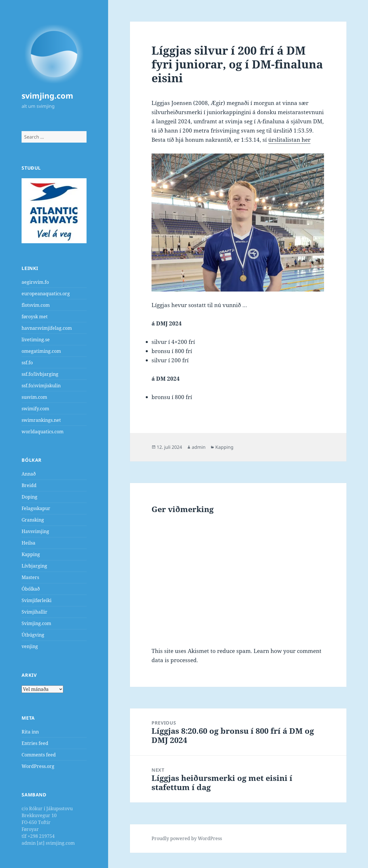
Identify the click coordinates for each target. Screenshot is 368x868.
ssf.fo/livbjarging (40, 374)
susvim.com (34, 397)
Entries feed (35, 743)
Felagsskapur (36, 508)
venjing (30, 646)
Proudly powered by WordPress (187, 838)
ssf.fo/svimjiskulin (41, 386)
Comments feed (39, 755)
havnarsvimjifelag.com (47, 328)
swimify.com (35, 409)
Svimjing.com (36, 623)
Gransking (33, 520)
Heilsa (28, 543)
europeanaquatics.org (46, 294)
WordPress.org (38, 766)
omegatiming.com (41, 351)
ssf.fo (27, 363)
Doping (29, 497)
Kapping (31, 554)
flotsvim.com (36, 305)
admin (199, 447)
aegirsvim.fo (35, 282)
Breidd (29, 485)
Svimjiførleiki (37, 600)
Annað (29, 474)
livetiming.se (36, 340)
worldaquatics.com (43, 432)
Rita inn (30, 732)
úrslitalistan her (289, 140)
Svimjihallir (34, 612)
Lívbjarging (34, 566)
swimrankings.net (41, 420)
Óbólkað (31, 589)
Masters (30, 577)
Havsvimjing (35, 531)
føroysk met (35, 317)
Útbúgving (33, 635)
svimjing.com (47, 96)
